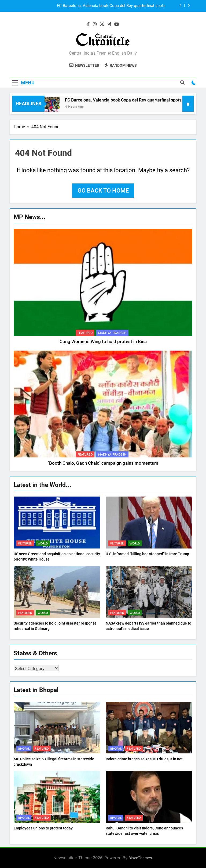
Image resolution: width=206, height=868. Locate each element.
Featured (85, 333)
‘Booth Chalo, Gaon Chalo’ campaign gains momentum (103, 463)
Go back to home (103, 191)
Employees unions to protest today (43, 828)
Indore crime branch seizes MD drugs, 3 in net (144, 759)
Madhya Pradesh (112, 333)
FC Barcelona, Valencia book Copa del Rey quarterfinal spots (111, 6)
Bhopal (24, 749)
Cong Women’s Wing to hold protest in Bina (103, 342)
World (43, 543)
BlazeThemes (140, 858)
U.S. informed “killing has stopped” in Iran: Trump (147, 554)
